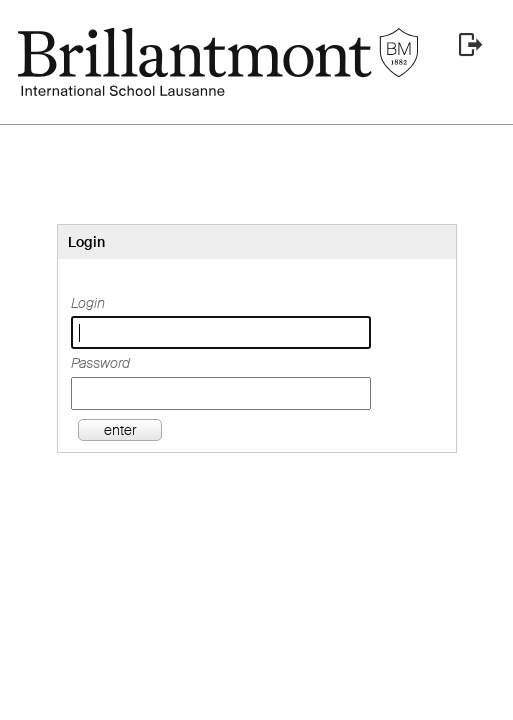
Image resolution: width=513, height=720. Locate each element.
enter (120, 430)
